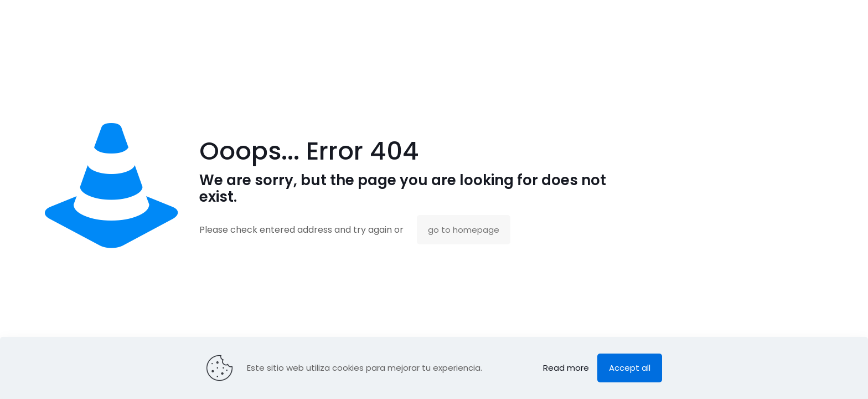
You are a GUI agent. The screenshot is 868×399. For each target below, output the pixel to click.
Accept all (630, 368)
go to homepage (464, 230)
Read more (566, 368)
